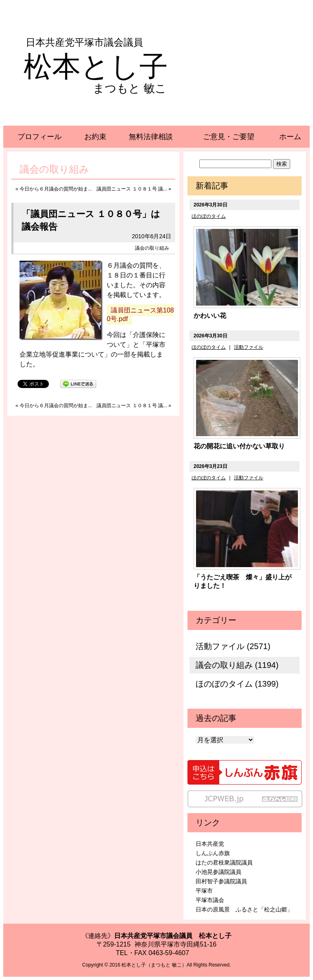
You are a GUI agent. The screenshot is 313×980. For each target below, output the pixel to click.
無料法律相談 (151, 137)
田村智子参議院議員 (221, 881)
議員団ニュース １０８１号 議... (132, 189)
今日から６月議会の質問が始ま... (56, 189)
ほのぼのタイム (209, 216)
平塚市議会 (210, 900)
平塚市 (204, 891)
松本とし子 (96, 67)
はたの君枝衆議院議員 (224, 862)
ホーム (290, 137)
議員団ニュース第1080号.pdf (140, 315)
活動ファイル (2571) (233, 646)
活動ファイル (249, 347)
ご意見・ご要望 (229, 137)
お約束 (95, 137)
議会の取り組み (152, 248)
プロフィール (40, 137)
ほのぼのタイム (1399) (237, 684)
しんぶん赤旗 (213, 853)
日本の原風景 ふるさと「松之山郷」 (244, 909)
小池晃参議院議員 (218, 872)
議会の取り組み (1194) (237, 665)
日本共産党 (210, 844)
